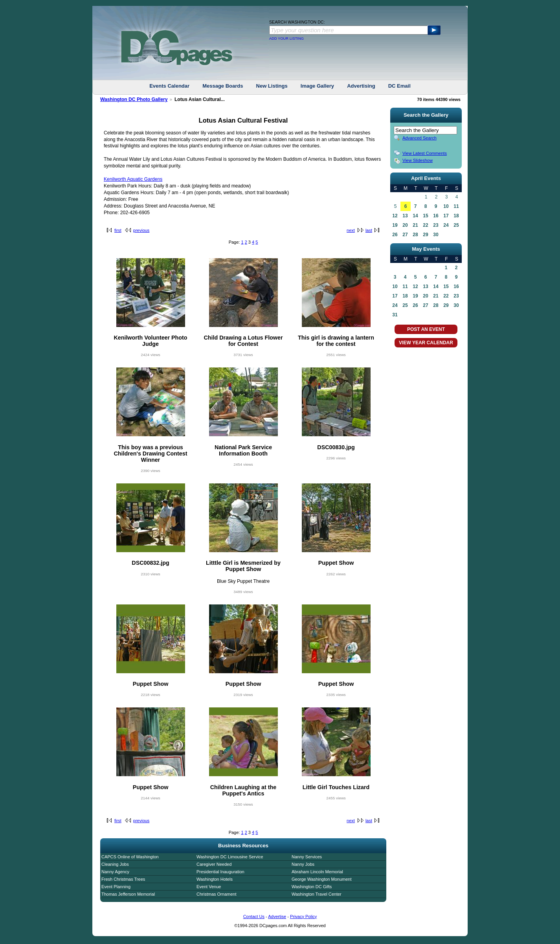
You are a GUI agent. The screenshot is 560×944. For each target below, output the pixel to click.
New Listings (272, 86)
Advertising (361, 86)
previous (141, 230)
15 (425, 216)
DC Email (399, 86)
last (369, 230)
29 (425, 235)
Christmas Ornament (216, 894)
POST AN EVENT (426, 329)
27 (405, 235)
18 (456, 216)
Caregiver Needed (214, 864)
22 (425, 225)
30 (436, 235)
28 (415, 235)
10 (446, 206)
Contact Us (254, 916)
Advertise (277, 916)
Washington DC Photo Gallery (134, 99)
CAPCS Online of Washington (130, 857)
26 (395, 235)
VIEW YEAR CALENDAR (426, 343)
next (351, 230)
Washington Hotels (215, 879)
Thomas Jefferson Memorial (128, 894)
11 (456, 206)
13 (405, 216)
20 (405, 225)
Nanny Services (307, 857)
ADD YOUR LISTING (286, 39)
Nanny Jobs (303, 864)
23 (436, 225)
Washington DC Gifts (312, 887)
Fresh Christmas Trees (123, 879)
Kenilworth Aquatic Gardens (133, 179)
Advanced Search (420, 138)
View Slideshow (418, 160)
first (118, 230)
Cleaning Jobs (115, 864)
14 (415, 216)
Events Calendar (169, 86)
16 (436, 216)
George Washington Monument (321, 879)
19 (395, 225)
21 (415, 225)
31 (395, 315)
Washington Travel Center (317, 894)
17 (446, 216)
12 (395, 216)
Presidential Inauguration (220, 872)
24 (446, 225)
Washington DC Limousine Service (230, 857)
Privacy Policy (303, 916)
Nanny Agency (115, 872)
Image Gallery (317, 86)
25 (456, 225)
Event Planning (116, 887)
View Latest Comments (425, 153)
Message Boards (223, 86)
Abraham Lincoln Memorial (317, 872)
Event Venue (209, 887)
